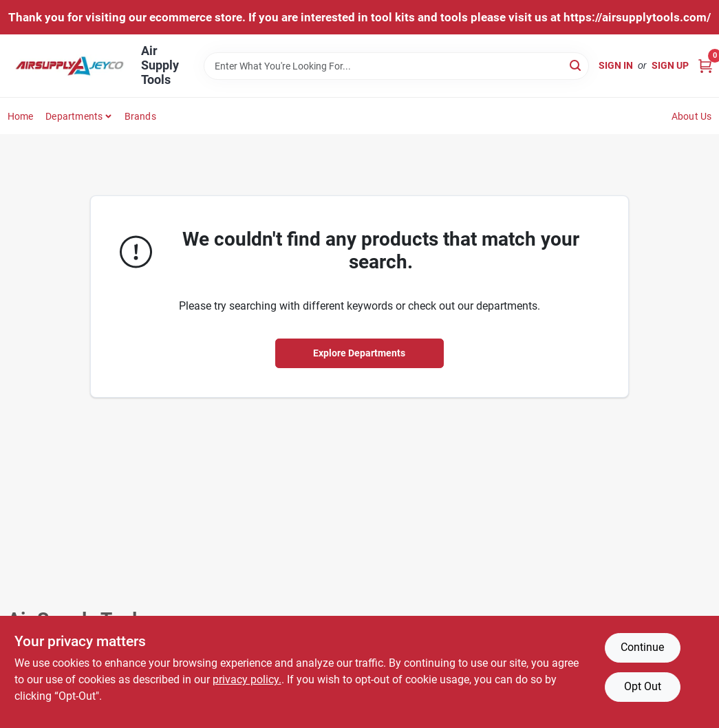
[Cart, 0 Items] (705, 66)
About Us (692, 116)
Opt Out (643, 686)
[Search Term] (396, 66)
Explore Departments (359, 353)
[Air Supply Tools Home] (69, 66)
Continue (642, 647)
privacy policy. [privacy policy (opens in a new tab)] (247, 679)
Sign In (616, 65)
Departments (74, 116)
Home (21, 116)
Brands (140, 116)
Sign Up (670, 65)
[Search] (576, 65)
